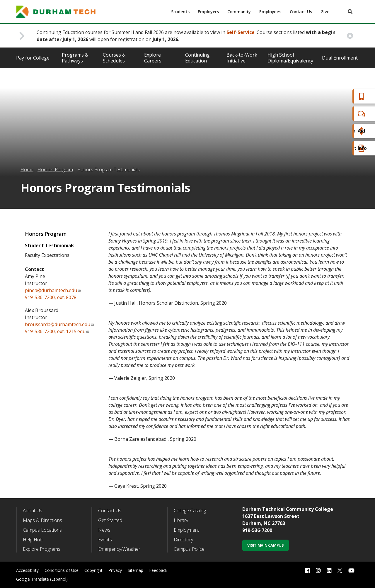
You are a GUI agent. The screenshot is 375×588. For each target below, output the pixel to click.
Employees (270, 12)
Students (180, 12)
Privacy (115, 570)
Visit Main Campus (266, 545)
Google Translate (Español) (42, 579)
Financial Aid (345, 131)
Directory (183, 540)
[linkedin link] (329, 571)
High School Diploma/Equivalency (290, 58)
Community (239, 12)
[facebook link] (308, 571)
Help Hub (33, 540)
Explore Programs (42, 549)
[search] (350, 12)
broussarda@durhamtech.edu (60, 324)
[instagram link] (318, 571)
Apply (338, 96)
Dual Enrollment (340, 58)
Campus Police (189, 549)
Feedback (158, 570)
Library (181, 520)
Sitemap (135, 570)
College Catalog (190, 511)
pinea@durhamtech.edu (53, 290)
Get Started (110, 520)
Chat (337, 114)
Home (27, 170)
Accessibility (27, 570)
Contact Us (301, 12)
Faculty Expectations (47, 255)
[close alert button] (350, 36)
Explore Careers (153, 58)
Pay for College (33, 58)
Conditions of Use (62, 570)
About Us (33, 511)
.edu (83, 331)
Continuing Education (197, 58)
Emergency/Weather (119, 549)
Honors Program (55, 170)
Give (325, 12)
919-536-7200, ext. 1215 (51, 331)
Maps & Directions (42, 520)
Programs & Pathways (75, 58)
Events (105, 540)
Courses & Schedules (114, 58)
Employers (208, 12)
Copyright (93, 570)
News (104, 530)
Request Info (346, 148)
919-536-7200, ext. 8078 (51, 297)
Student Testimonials (50, 245)
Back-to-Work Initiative (242, 58)
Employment (186, 530)
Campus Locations (42, 530)
